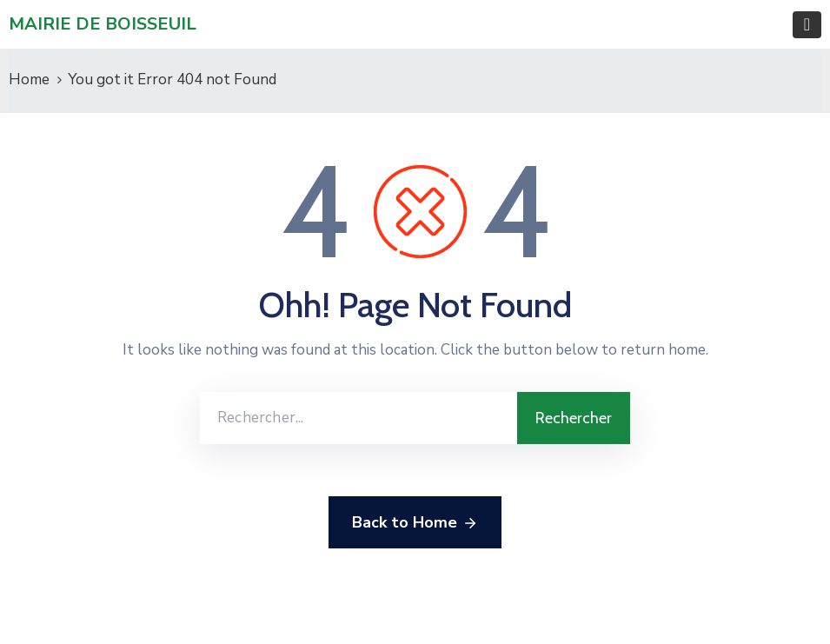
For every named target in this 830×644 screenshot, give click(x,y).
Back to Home (415, 523)
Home (29, 80)
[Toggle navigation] (807, 25)
